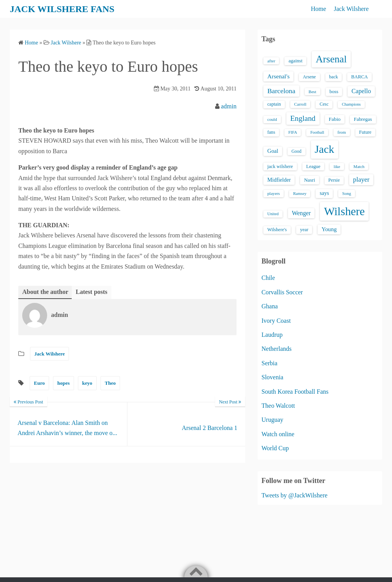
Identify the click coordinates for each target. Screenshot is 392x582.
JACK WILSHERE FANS (62, 9)
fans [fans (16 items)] (271, 132)
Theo (110, 383)
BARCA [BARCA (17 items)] (359, 77)
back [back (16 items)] (334, 77)
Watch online (278, 434)
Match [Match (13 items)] (359, 166)
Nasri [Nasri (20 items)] (309, 180)
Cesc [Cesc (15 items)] (324, 104)
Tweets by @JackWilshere (294, 495)
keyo (87, 383)
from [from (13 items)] (342, 132)
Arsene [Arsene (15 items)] (309, 77)
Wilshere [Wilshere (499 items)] (344, 211)
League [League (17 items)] (313, 166)
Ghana (270, 306)
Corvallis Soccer (282, 292)
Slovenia (272, 377)
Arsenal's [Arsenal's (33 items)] (278, 76)
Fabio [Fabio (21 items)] (335, 119)
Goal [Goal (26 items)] (273, 151)
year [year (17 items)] (304, 230)
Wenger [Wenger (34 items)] (301, 213)
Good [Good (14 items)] (297, 151)
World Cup (275, 448)
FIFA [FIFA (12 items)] (293, 132)
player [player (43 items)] (361, 180)
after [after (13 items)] (271, 61)
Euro (39, 383)
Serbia (269, 363)
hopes (64, 383)
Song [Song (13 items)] (347, 193)
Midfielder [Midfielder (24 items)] (279, 180)
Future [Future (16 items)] (366, 132)
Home (319, 9)
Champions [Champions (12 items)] (351, 104)
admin (229, 106)
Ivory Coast (276, 321)
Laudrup (272, 335)
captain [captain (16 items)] (274, 104)
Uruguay (272, 420)
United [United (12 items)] (273, 214)
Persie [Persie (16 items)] (334, 180)
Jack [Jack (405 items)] (325, 149)
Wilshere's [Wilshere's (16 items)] (277, 230)
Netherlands (276, 349)
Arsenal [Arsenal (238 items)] (331, 59)
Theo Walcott (278, 406)
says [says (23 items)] (324, 193)
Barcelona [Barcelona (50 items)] (281, 91)
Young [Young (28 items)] (329, 229)
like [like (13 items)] (337, 166)
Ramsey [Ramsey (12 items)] (300, 194)
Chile (268, 278)
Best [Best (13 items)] (313, 92)
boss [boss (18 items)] (334, 92)
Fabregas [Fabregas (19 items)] (363, 119)
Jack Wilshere (351, 9)
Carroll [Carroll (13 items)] (300, 104)
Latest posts (91, 292)
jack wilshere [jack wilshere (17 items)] (280, 166)
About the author (45, 292)
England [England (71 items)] (303, 118)
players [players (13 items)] (274, 193)
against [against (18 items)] (295, 61)
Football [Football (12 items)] (317, 132)
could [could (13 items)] (272, 119)
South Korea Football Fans (295, 392)
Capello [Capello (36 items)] (361, 91)
